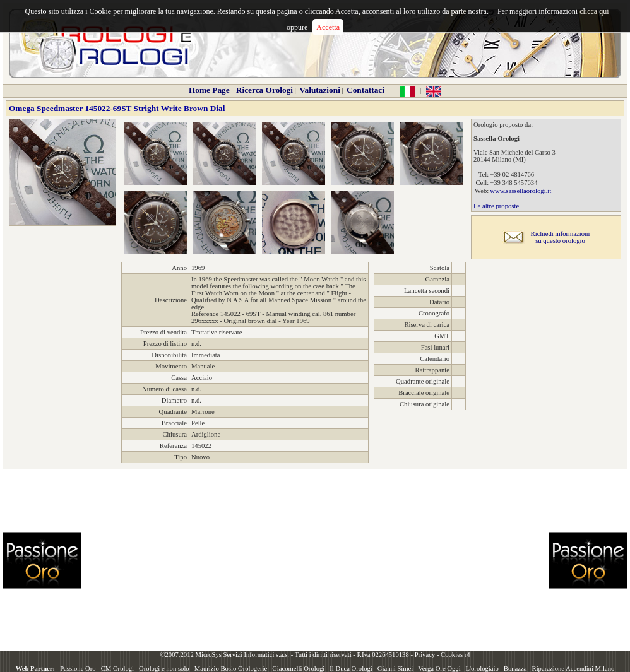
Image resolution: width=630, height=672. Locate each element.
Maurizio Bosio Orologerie (231, 669)
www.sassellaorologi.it (520, 191)
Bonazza (515, 669)
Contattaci (366, 90)
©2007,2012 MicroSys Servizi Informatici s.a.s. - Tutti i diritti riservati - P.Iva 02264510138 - (287, 655)
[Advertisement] (286, 560)
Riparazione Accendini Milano (574, 669)
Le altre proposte (496, 206)
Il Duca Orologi (351, 669)
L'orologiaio (482, 669)
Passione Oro (78, 669)
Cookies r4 (455, 655)
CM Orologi (117, 669)
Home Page (209, 90)
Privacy (425, 655)
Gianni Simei (395, 669)
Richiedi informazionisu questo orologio (561, 237)
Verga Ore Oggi (439, 669)
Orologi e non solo (164, 669)
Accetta (328, 27)
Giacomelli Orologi (298, 669)
